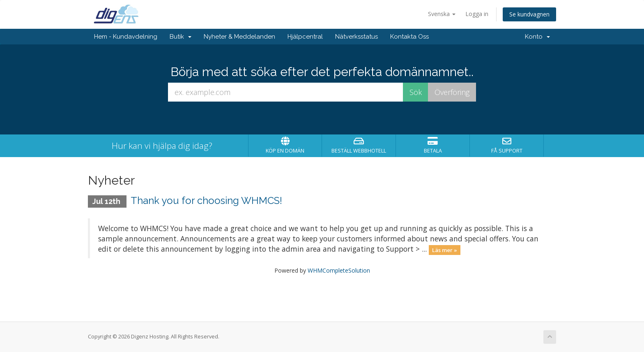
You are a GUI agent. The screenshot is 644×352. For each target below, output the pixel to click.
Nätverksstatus (356, 37)
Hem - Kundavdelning (126, 37)
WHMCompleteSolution (339, 270)
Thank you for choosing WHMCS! (206, 200)
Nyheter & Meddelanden (239, 37)
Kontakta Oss (409, 37)
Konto (537, 37)
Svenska (442, 14)
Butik (181, 37)
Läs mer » (445, 250)
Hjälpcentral (305, 37)
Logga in (477, 14)
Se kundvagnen (529, 14)
